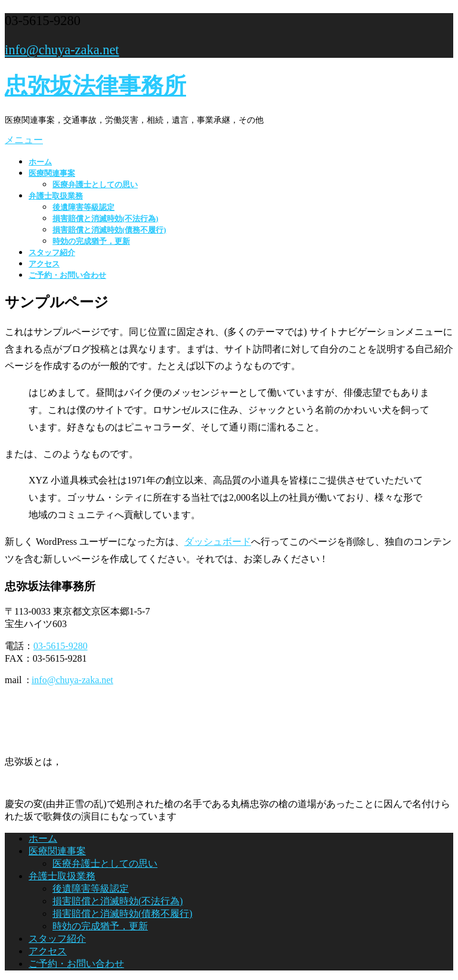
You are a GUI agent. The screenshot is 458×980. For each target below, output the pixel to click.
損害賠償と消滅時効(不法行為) (106, 219)
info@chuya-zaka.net (62, 50)
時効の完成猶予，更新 (91, 241)
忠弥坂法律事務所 (95, 86)
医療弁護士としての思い (95, 185)
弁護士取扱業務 (56, 196)
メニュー (24, 140)
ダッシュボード (218, 542)
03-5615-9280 (61, 646)
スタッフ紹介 (52, 253)
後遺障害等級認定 (83, 207)
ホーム (40, 162)
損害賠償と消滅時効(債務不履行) (109, 230)
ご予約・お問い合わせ (67, 275)
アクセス (44, 264)
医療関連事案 (52, 173)
